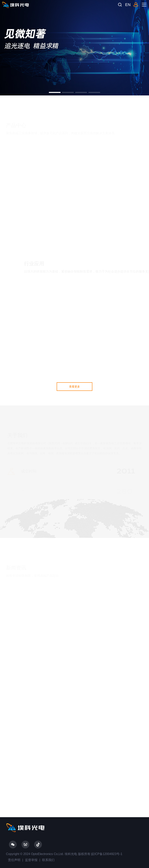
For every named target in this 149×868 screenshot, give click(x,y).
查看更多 (74, 387)
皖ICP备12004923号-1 (106, 854)
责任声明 (14, 860)
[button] (55, 92)
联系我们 (48, 860)
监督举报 (31, 860)
